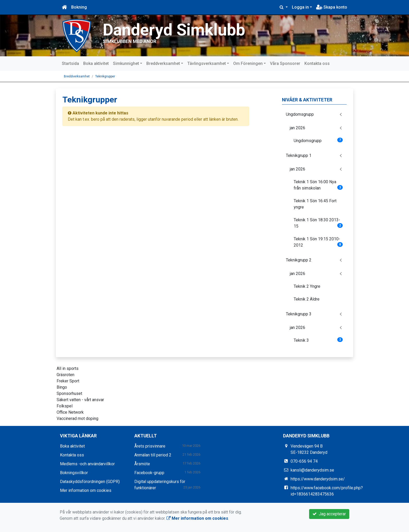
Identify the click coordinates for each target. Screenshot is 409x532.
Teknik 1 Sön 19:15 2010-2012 (318, 242)
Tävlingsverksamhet (207, 63)
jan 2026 (297, 128)
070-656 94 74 (304, 461)
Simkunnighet (126, 63)
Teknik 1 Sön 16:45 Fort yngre (315, 204)
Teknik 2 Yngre (307, 286)
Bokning (79, 7)
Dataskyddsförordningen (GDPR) (90, 482)
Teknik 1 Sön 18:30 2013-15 (318, 223)
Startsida (70, 63)
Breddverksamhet (163, 63)
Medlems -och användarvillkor (87, 464)
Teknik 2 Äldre (307, 299)
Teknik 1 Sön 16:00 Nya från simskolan (318, 185)
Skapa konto (332, 7)
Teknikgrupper (105, 76)
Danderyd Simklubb (174, 30)
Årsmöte (142, 464)
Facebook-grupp (149, 473)
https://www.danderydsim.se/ (318, 479)
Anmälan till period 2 (153, 455)
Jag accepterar (329, 514)
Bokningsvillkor (74, 473)
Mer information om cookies (86, 490)
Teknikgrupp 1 (299, 155)
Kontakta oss (317, 63)
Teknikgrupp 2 (299, 260)
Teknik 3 (318, 340)
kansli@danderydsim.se (312, 470)
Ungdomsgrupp (300, 114)
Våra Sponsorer (285, 63)
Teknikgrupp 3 (299, 314)
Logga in (300, 7)
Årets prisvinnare (150, 446)
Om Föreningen (248, 63)
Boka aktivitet (96, 63)
